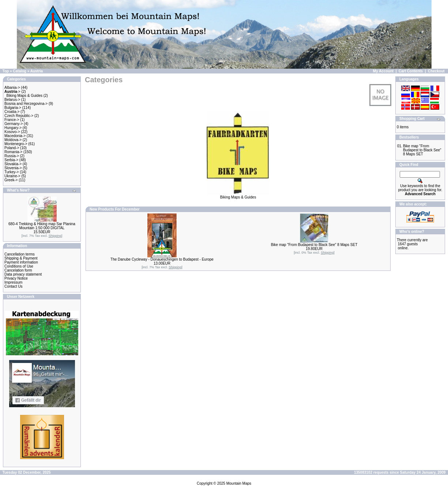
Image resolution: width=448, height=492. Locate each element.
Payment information (21, 262)
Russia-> (12, 156)
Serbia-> (11, 160)
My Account (383, 71)
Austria (37, 71)
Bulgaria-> (13, 108)
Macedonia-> (15, 136)
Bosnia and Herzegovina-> (26, 104)
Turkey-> (12, 172)
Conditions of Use (19, 266)
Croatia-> (12, 112)
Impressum (13, 282)
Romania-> (13, 152)
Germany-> (14, 124)
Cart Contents (411, 71)
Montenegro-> (16, 144)
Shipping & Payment (21, 258)
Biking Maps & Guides (25, 96)
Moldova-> (13, 140)
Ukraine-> (12, 176)
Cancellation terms (20, 254)
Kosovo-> (12, 132)
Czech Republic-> (19, 116)
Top (6, 71)
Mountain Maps (239, 483)
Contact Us (13, 286)
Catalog (20, 71)
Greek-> (11, 180)
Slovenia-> (13, 168)
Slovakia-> (13, 164)
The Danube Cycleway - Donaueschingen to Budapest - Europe (162, 259)
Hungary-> (13, 128)
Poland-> (12, 148)
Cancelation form (18, 270)
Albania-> (12, 88)
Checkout (436, 71)
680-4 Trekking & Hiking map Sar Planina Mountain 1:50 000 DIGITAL (42, 226)
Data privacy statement (23, 274)
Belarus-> (12, 100)
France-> (12, 120)
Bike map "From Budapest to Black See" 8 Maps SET (314, 245)
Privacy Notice (16, 278)
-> (12, 92)
